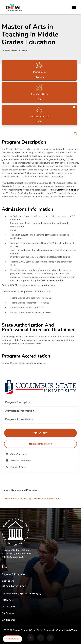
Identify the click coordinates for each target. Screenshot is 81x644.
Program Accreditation (19, 419)
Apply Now (55, 433)
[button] (74, 107)
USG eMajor (25, 607)
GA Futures (27, 613)
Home (5, 490)
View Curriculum (27, 454)
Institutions (8, 581)
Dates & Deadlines (33, 460)
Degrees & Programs (13, 574)
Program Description (18, 402)
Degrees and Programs (24, 490)
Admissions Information (20, 411)
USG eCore (25, 600)
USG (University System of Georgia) (24, 593)
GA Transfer (28, 620)
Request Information (41, 444)
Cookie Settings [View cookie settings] (13, 639)
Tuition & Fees (30, 467)
